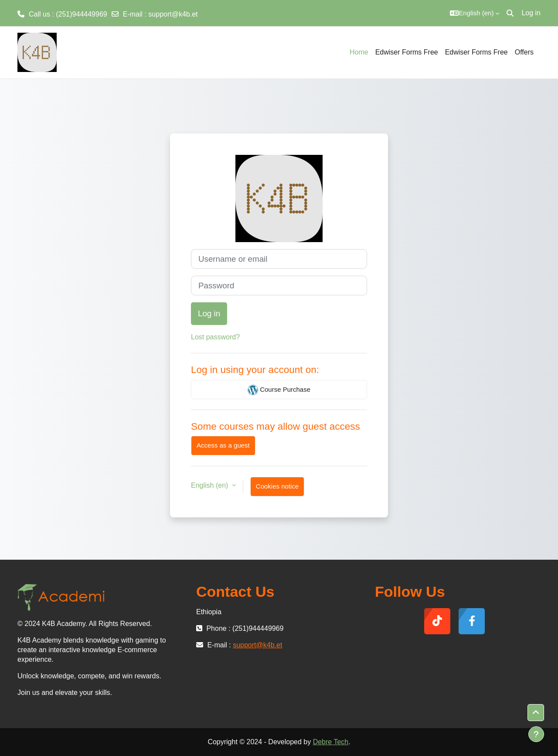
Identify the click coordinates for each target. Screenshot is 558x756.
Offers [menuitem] (524, 52)
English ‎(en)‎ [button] (211, 485)
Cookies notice (277, 486)
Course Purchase (279, 390)
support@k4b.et (173, 14)
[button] (475, 13)
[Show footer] (536, 734)
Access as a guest (223, 445)
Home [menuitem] (359, 52)
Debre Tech (331, 742)
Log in (531, 13)
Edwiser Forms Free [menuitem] (407, 52)
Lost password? (215, 337)
